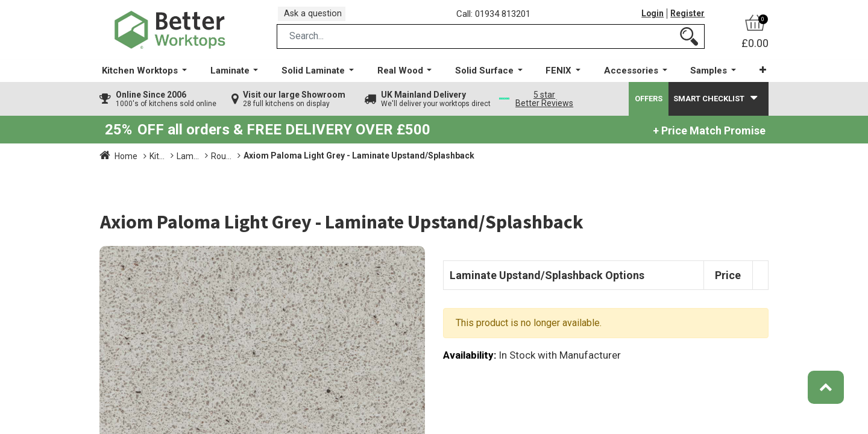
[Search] (689, 44)
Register (687, 17)
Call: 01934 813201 (497, 17)
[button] (756, 78)
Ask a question (316, 17)
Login (650, 17)
